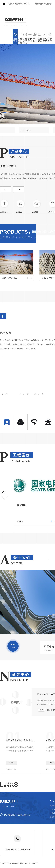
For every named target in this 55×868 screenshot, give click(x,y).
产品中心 (19, 151)
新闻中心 (21, 675)
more (41, 710)
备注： (34, 130)
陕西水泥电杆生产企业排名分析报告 (20, 740)
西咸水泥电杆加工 (10, 278)
